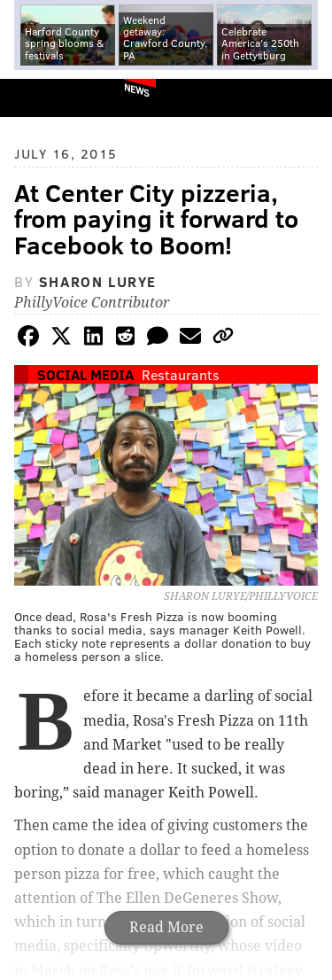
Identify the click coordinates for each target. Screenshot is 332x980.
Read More (166, 927)
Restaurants (181, 374)
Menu (304, 98)
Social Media (85, 374)
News (137, 89)
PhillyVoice (43, 97)
